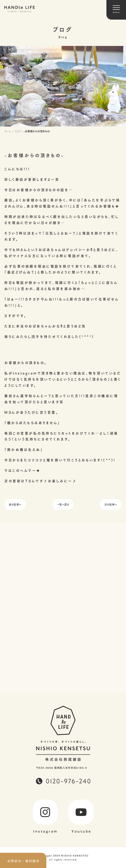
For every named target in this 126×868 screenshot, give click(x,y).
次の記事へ (111, 504)
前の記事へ (15, 504)
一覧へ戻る (63, 504)
